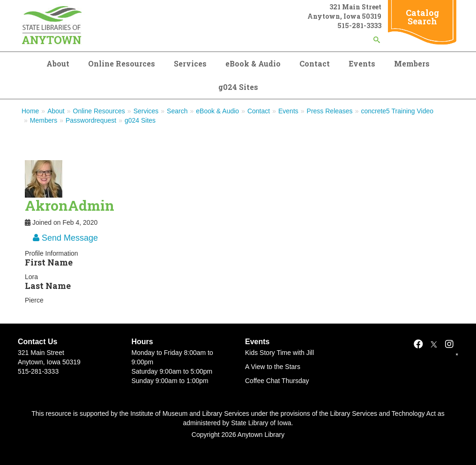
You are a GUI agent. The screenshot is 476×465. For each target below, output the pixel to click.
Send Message (65, 238)
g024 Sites (238, 87)
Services (190, 63)
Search (177, 111)
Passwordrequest (91, 120)
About (58, 63)
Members (412, 63)
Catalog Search (422, 17)
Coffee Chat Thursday (277, 381)
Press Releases (330, 111)
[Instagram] (449, 344)
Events (362, 63)
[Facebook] (418, 344)
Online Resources (122, 63)
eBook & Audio (253, 63)
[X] (434, 344)
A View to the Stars (273, 367)
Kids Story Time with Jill (279, 353)
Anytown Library (261, 435)
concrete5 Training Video (397, 111)
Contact (315, 63)
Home (30, 111)
